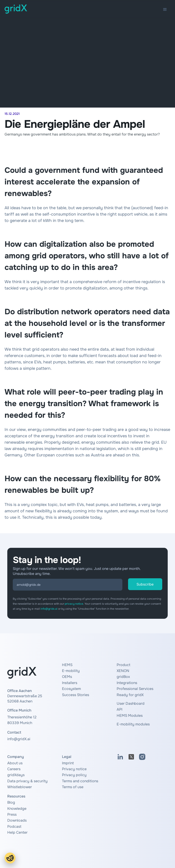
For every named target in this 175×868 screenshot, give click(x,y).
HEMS (67, 665)
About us (15, 763)
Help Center (17, 832)
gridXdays (16, 775)
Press (12, 814)
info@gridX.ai (19, 739)
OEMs (67, 677)
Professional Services (135, 689)
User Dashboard (131, 703)
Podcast (14, 826)
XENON (123, 671)
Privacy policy (74, 775)
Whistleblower (20, 787)
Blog (11, 802)
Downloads (17, 820)
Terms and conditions (80, 781)
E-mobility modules (133, 724)
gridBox (123, 677)
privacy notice (74, 604)
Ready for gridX (130, 695)
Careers (14, 769)
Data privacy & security (27, 781)
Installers (70, 683)
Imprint (68, 763)
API (120, 709)
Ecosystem (71, 689)
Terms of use (73, 787)
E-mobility (71, 671)
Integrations (127, 683)
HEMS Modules (130, 716)
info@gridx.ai (49, 609)
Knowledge (17, 809)
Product (124, 665)
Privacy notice (74, 769)
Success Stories (76, 695)
